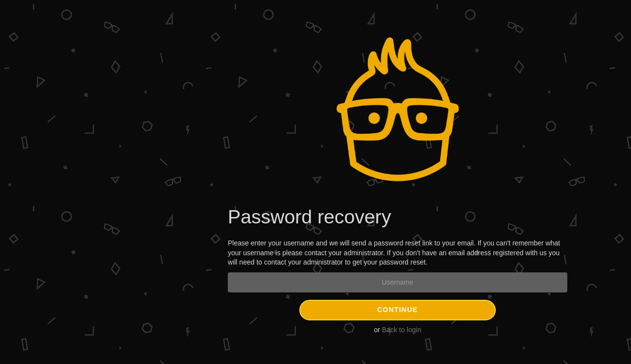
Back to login (402, 330)
